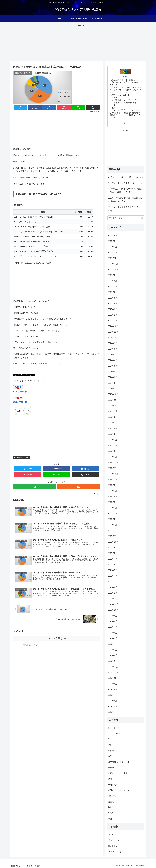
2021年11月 (113, 536)
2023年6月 (113, 428)
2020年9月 (113, 616)
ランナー (112, 739)
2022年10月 (113, 474)
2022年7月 (113, 491)
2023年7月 (113, 423)
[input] (126, 218)
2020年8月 (113, 621)
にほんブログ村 (20, 392)
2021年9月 (113, 548)
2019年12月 (113, 667)
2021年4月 (113, 576)
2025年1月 (113, 320)
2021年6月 (113, 565)
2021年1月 (113, 593)
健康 (110, 745)
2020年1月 (113, 661)
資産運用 (112, 802)
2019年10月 (113, 678)
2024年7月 (113, 355)
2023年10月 (113, 406)
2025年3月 (113, 309)
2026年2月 (113, 247)
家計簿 (111, 751)
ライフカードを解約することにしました (125, 183)
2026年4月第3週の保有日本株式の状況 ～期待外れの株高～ (126, 200)
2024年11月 (113, 332)
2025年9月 (113, 275)
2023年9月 (113, 411)
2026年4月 (113, 235)
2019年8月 (113, 689)
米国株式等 (113, 785)
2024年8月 (113, 349)
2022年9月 (113, 479)
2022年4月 (113, 508)
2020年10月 (113, 610)
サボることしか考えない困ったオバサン (125, 177)
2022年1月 (113, 525)
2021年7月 (113, 559)
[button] (142, 218)
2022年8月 (113, 485)
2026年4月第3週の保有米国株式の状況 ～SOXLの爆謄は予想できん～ (126, 190)
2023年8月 (113, 417)
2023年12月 (113, 394)
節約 (110, 779)
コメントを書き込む (57, 640)
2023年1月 (113, 457)
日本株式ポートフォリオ (119, 762)
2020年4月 (113, 644)
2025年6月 (113, 292)
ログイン (112, 835)
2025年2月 (113, 315)
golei (126, 76)
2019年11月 (113, 672)
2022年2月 (113, 519)
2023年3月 (113, 445)
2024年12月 (113, 326)
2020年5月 (113, 638)
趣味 (110, 807)
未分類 (111, 768)
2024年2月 (113, 383)
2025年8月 (113, 281)
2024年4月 (113, 372)
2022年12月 (113, 462)
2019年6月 (113, 701)
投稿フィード (114, 840)
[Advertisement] (78, 43)
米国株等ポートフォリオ (22, 457)
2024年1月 (113, 389)
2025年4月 (113, 303)
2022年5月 (113, 502)
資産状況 (112, 796)
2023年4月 (113, 440)
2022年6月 (113, 496)
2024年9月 (113, 343)
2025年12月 (113, 258)
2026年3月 (113, 241)
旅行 (110, 756)
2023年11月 (113, 400)
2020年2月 (113, 655)
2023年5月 (113, 434)
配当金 (111, 813)
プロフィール (114, 734)
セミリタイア (114, 728)
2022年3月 (113, 513)
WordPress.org (114, 852)
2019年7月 (113, 695)
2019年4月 (113, 712)
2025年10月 (113, 269)
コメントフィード (116, 846)
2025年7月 (113, 286)
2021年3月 (113, 582)
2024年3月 (113, 377)
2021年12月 (113, 531)
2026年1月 (113, 252)
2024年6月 (113, 360)
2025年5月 (113, 298)
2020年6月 (113, 633)
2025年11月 (113, 264)
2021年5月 (113, 570)
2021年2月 (113, 587)
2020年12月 (113, 599)
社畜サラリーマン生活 (118, 773)
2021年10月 (113, 542)
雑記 (110, 819)
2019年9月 (113, 684)
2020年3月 (113, 650)
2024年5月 (113, 366)
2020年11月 (113, 604)
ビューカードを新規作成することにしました (125, 209)
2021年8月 (113, 553)
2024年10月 (113, 338)
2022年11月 (113, 468)
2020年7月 (113, 627)
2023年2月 (113, 451)
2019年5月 (113, 706)
